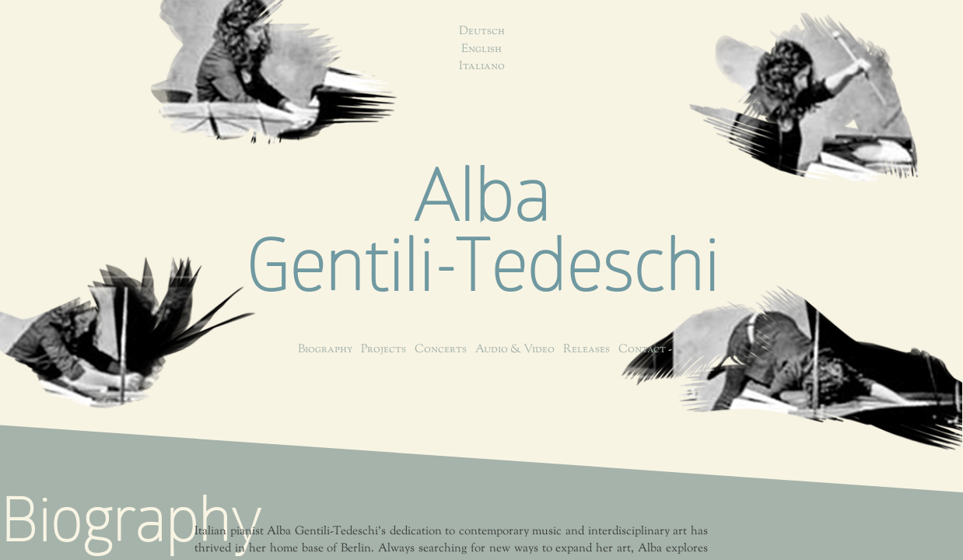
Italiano (482, 66)
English (481, 49)
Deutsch (482, 31)
